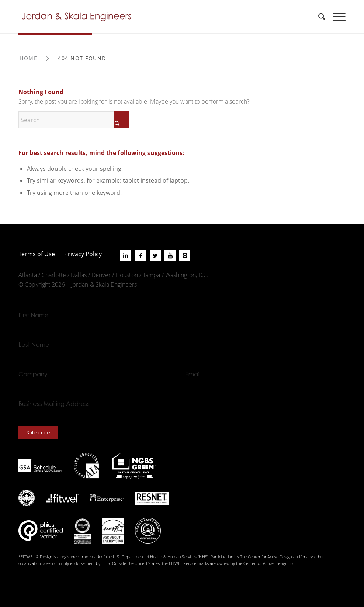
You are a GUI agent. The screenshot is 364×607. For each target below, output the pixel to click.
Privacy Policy (83, 254)
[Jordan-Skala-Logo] (79, 17)
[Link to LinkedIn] (126, 256)
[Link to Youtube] (170, 256)
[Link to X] (155, 256)
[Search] (318, 17)
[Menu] (335, 17)
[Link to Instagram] (185, 256)
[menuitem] (318, 17)
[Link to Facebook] (141, 256)
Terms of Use (37, 254)
